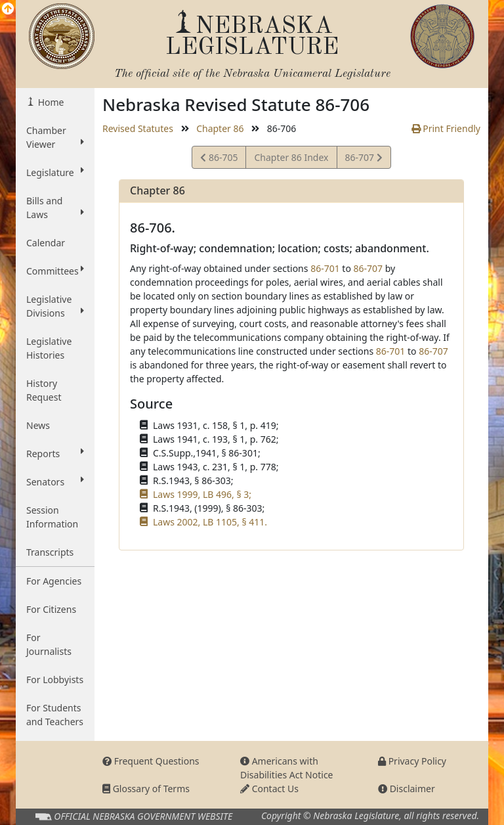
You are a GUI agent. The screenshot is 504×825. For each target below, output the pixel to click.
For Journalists (49, 644)
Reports (55, 453)
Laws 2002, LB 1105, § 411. (210, 522)
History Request (44, 390)
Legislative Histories (49, 348)
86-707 (364, 159)
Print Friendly (446, 128)
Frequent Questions (151, 761)
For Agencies (54, 581)
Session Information (52, 517)
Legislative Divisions (55, 306)
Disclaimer (407, 789)
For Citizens (51, 609)
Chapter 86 (220, 128)
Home (50, 102)
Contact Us (269, 789)
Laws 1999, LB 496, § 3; (202, 494)
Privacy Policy (412, 761)
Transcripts (50, 552)
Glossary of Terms (146, 789)
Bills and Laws (55, 208)
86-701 (325, 268)
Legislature (55, 172)
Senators (55, 481)
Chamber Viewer (55, 137)
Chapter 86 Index (291, 157)
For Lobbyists (55, 680)
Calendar (46, 243)
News (38, 425)
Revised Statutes (138, 128)
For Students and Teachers (55, 715)
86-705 (219, 159)
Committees (55, 271)
